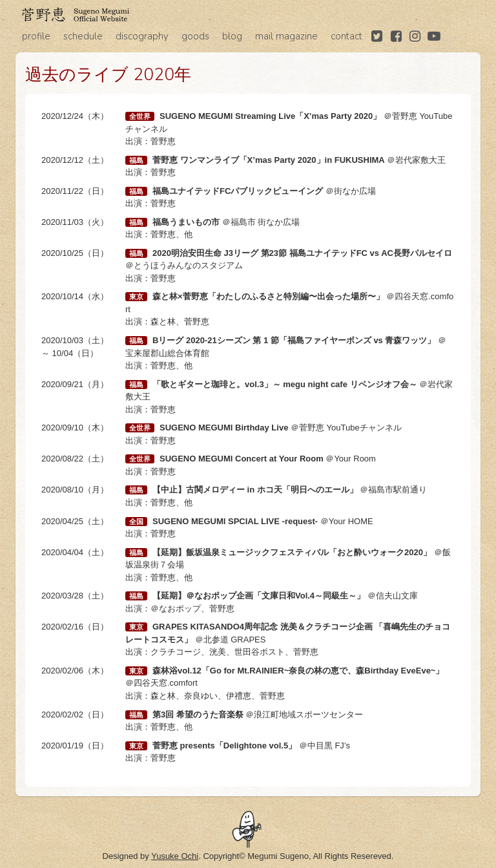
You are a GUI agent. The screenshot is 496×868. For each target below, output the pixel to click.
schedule (83, 36)
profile (36, 36)
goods (195, 36)
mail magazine (286, 36)
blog (232, 36)
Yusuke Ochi (175, 856)
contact (346, 36)
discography (142, 36)
